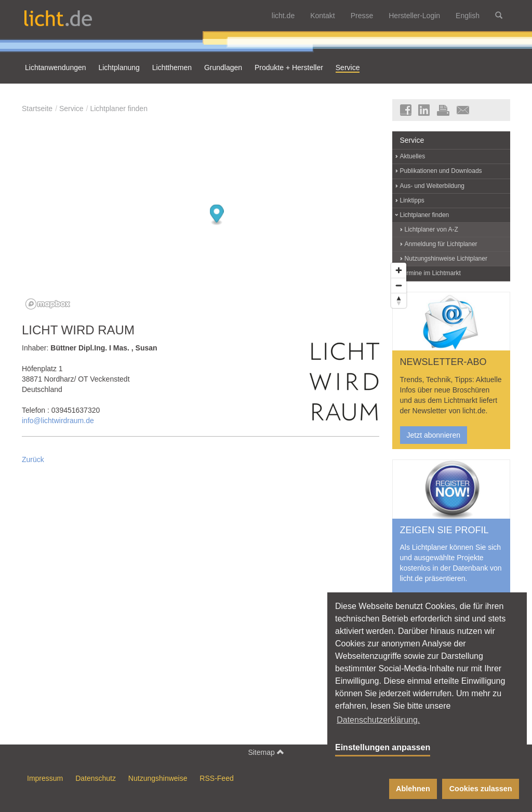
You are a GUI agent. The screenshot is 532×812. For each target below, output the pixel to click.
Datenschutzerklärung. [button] (378, 720)
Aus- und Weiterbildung (433, 186)
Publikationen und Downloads (441, 171)
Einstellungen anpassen (383, 747)
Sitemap (266, 752)
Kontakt (322, 16)
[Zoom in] (399, 270)
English (468, 16)
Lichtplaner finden (119, 109)
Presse (362, 16)
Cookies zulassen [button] (481, 789)
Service (71, 109)
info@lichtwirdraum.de (58, 421)
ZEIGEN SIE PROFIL (444, 530)
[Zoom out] (399, 285)
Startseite (37, 109)
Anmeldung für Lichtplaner (441, 244)
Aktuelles (413, 156)
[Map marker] (217, 215)
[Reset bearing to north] (399, 300)
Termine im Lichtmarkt (430, 273)
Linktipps (412, 200)
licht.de (283, 16)
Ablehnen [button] (413, 789)
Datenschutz (96, 778)
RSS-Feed (216, 778)
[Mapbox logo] (48, 304)
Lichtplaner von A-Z (431, 229)
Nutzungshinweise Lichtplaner (446, 259)
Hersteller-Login (414, 16)
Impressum (45, 778)
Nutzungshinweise (158, 778)
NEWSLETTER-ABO (443, 362)
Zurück (33, 459)
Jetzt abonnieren (434, 435)
